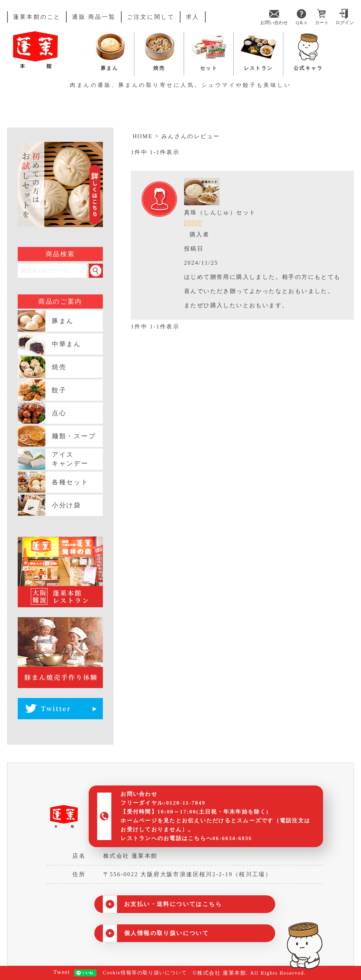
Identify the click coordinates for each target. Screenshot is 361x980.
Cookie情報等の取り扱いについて (144, 973)
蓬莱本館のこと (37, 17)
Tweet (59, 972)
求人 (193, 17)
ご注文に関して (151, 17)
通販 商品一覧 (94, 17)
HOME (143, 136)
